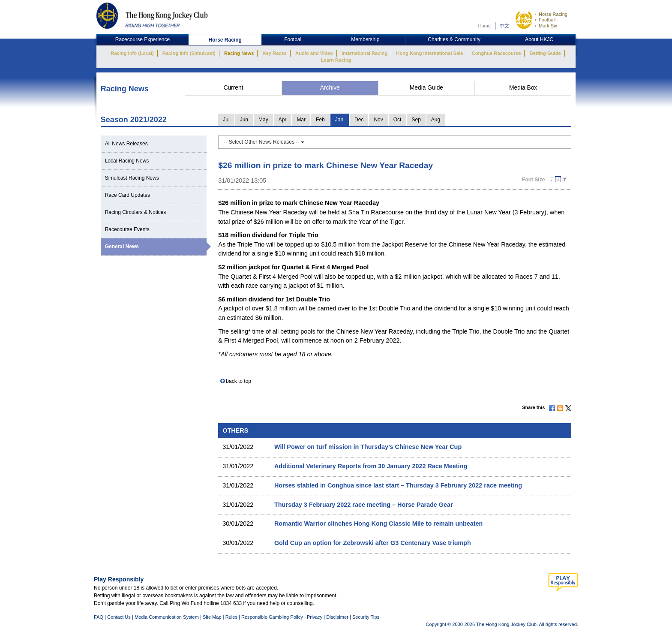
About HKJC (539, 39)
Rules (232, 617)
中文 (504, 26)
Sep (416, 120)
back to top (238, 381)
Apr (283, 120)
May (263, 120)
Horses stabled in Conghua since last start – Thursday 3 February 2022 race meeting (398, 485)
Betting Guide (545, 53)
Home (484, 26)
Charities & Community (454, 39)
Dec (359, 120)
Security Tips (366, 617)
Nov (378, 120)
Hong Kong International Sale (429, 53)
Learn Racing (336, 60)
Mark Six (548, 26)
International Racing (364, 53)
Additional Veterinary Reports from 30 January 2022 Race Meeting (371, 466)
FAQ (99, 617)
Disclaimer (337, 617)
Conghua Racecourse (496, 53)
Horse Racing (553, 14)
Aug (436, 120)
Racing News (239, 53)
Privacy (315, 617)
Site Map (212, 617)
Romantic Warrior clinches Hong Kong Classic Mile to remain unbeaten (378, 524)
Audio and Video (314, 53)
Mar (301, 120)
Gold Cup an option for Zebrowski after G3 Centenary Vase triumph (373, 543)
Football (547, 20)
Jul (226, 120)
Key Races (275, 53)
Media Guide (426, 88)
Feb (320, 120)
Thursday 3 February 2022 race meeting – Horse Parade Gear (364, 505)
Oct (397, 120)
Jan (339, 120)
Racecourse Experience (142, 39)
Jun (244, 120)
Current (233, 88)
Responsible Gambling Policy (272, 617)
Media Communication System (167, 617)
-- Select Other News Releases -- (264, 142)
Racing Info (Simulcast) (189, 53)
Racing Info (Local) (132, 53)
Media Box (523, 88)
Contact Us (119, 617)
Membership (365, 39)
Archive (330, 88)
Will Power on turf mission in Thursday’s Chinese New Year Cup (368, 447)
